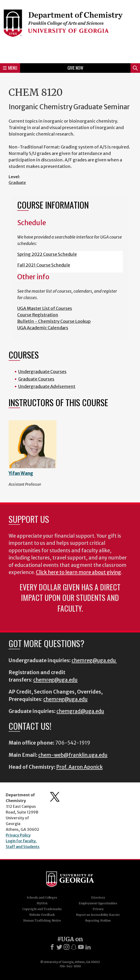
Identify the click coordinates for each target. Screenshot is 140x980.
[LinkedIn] (88, 947)
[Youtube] (81, 947)
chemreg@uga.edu (94, 661)
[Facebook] (52, 947)
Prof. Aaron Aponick (79, 767)
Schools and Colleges (42, 897)
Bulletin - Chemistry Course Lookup (54, 321)
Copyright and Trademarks (42, 909)
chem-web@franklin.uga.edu (73, 755)
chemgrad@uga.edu (80, 711)
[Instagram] (67, 947)
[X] (59, 947)
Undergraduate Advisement (47, 386)
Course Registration (38, 315)
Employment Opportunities (98, 903)
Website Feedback (42, 915)
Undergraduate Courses (42, 372)
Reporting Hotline (98, 920)
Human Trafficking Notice (42, 920)
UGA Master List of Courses (45, 308)
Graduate (17, 182)
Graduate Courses (36, 379)
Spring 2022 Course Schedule (47, 254)
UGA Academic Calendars (43, 328)
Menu (10, 68)
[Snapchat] (74, 947)
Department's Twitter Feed (55, 797)
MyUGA (42, 903)
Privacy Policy (18, 835)
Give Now (75, 68)
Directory (98, 897)
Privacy (98, 909)
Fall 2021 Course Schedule (44, 265)
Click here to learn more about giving (78, 572)
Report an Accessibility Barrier (98, 915)
